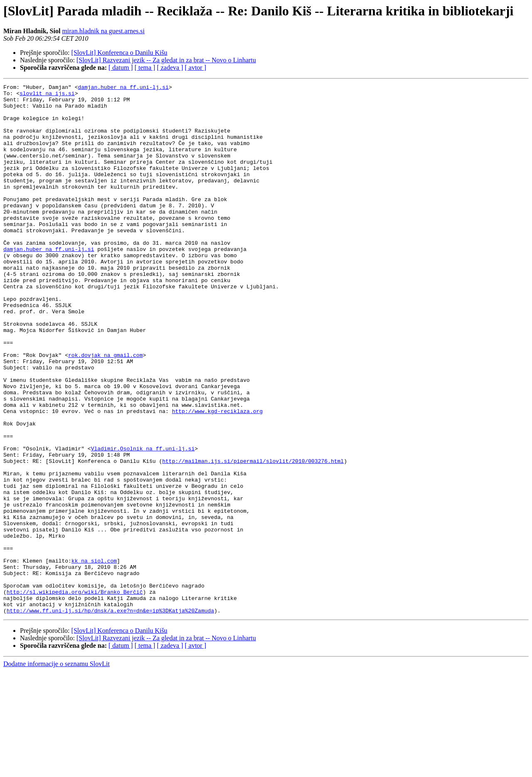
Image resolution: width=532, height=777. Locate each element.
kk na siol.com (94, 657)
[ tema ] (145, 68)
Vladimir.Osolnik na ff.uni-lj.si (143, 522)
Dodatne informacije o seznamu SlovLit (57, 770)
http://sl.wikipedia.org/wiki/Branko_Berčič (75, 694)
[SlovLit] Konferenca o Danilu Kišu (119, 53)
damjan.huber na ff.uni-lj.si (123, 88)
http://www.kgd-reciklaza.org (217, 477)
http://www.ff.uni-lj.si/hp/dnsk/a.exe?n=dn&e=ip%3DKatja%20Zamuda (110, 716)
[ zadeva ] (170, 68)
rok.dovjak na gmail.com (105, 410)
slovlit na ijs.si (47, 96)
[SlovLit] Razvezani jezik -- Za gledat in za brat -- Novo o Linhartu (166, 60)
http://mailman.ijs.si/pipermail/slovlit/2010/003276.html (253, 537)
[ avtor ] (195, 68)
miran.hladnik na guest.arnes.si (103, 31)
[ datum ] (121, 68)
